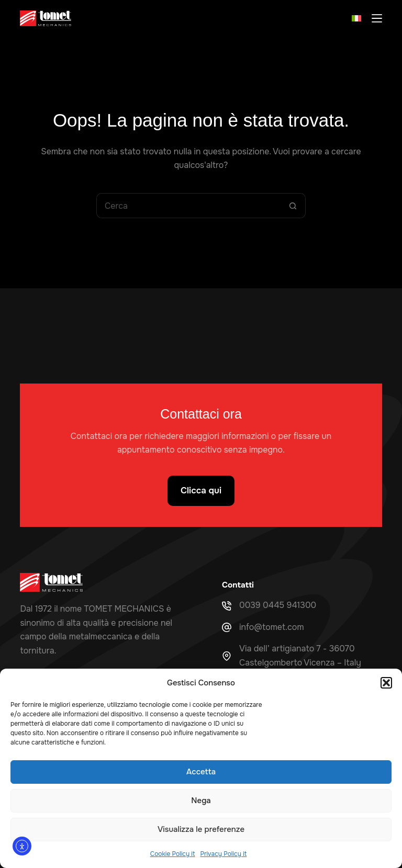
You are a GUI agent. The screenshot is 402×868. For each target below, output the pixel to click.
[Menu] (377, 18)
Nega (201, 801)
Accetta (201, 772)
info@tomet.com (272, 627)
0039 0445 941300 (278, 605)
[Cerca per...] (188, 206)
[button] (386, 683)
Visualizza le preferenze (201, 829)
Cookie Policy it (173, 854)
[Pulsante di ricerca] (293, 206)
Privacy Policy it (223, 854)
